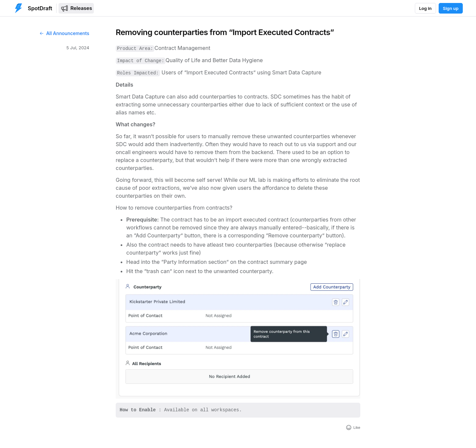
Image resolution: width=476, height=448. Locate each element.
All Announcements (64, 33)
